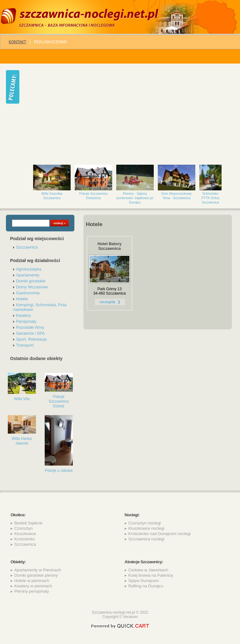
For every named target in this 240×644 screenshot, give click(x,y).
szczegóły (107, 302)
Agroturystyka (29, 269)
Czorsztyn (24, 528)
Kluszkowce (25, 534)
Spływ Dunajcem (144, 581)
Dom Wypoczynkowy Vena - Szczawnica (177, 196)
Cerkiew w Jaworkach (148, 570)
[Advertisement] (133, 111)
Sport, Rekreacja (31, 339)
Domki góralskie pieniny (36, 575)
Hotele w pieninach (32, 581)
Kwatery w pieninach (33, 586)
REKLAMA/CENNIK (51, 42)
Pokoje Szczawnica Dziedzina (94, 196)
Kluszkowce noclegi (146, 528)
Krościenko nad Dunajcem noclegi (160, 534)
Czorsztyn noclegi (145, 523)
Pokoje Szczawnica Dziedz (59, 401)
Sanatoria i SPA (30, 333)
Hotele (22, 299)
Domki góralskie (31, 281)
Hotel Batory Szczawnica (110, 246)
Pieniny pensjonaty (32, 591)
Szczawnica (27, 247)
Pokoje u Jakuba (59, 471)
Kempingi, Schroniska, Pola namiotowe (40, 307)
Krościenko (25, 539)
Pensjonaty (26, 321)
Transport (25, 345)
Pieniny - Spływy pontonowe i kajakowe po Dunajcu (135, 198)
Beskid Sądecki (28, 523)
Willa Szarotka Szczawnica (52, 196)
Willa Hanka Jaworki (22, 441)
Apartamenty (28, 275)
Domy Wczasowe (32, 287)
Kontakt (17, 42)
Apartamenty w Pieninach (38, 570)
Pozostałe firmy (30, 327)
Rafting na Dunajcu (146, 586)
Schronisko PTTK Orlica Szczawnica (210, 198)
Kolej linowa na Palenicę (151, 575)
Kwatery (23, 315)
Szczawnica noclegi (146, 539)
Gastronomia (28, 293)
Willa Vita (22, 399)
